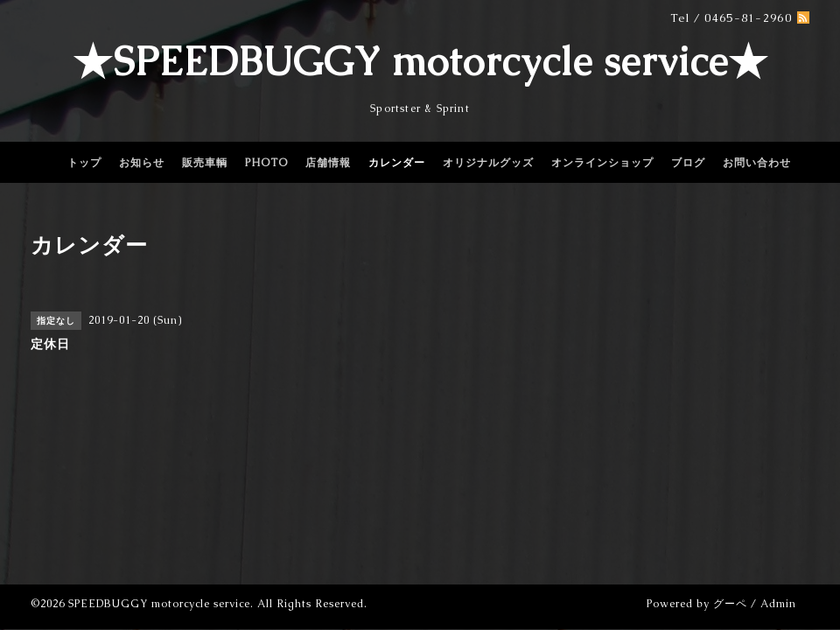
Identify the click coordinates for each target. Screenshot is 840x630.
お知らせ (142, 163)
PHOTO (266, 163)
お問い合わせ (757, 163)
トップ (84, 163)
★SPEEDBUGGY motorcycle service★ (420, 61)
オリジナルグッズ (488, 163)
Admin (778, 604)
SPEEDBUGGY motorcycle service (159, 604)
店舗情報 (328, 163)
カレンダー (397, 163)
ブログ (688, 163)
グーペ (730, 604)
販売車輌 (205, 163)
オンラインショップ (602, 163)
